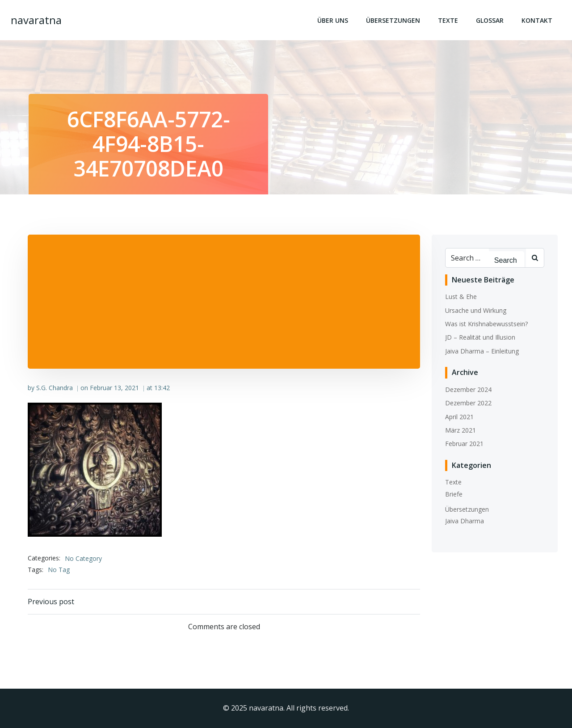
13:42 (162, 388)
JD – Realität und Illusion (480, 337)
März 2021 (461, 430)
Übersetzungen (393, 20)
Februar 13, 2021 (114, 388)
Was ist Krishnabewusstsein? (486, 324)
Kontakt (537, 20)
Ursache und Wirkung (476, 310)
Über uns (333, 20)
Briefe (454, 494)
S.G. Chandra (55, 388)
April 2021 (459, 417)
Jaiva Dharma (465, 521)
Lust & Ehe (461, 297)
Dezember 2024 (468, 389)
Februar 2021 (464, 444)
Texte (448, 20)
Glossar (490, 20)
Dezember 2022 (468, 403)
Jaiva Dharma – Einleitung (482, 351)
